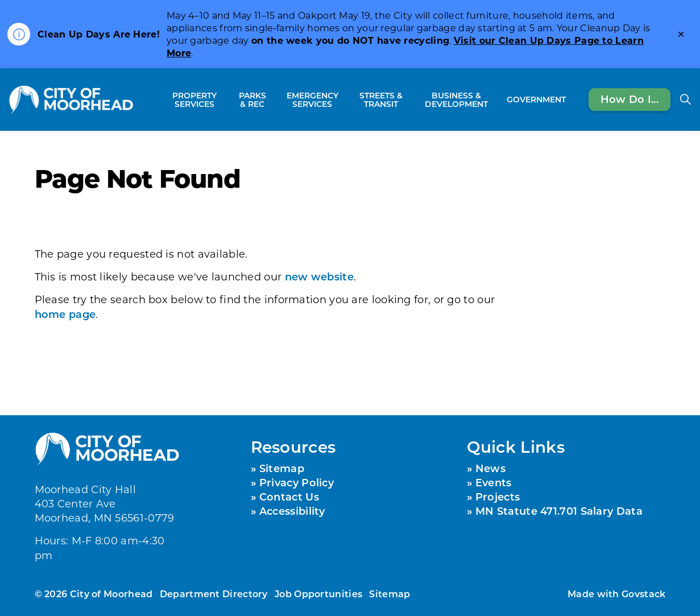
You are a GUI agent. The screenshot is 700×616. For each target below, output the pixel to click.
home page (65, 314)
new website (319, 276)
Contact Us (289, 497)
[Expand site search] (685, 100)
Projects (498, 497)
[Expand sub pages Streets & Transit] (410, 100)
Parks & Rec (252, 100)
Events (494, 482)
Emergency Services (312, 100)
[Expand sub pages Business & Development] (497, 100)
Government (536, 99)
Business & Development (456, 100)
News (490, 468)
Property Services (194, 100)
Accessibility (292, 511)
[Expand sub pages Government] (571, 100)
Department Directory (214, 594)
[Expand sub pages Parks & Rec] (273, 100)
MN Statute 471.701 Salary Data (559, 511)
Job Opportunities (318, 594)
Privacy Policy (297, 482)
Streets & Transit (381, 100)
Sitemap (282, 468)
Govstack (643, 594)
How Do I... (629, 100)
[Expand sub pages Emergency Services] (346, 100)
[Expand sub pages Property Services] (226, 100)
